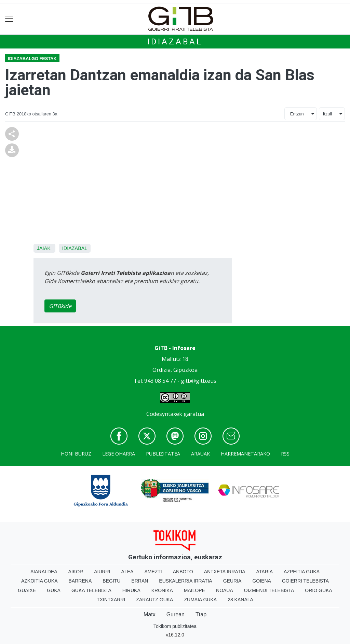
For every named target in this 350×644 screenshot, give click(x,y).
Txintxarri (111, 600)
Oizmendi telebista (269, 590)
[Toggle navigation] (9, 19)
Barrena (80, 581)
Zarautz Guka (154, 600)
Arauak (200, 454)
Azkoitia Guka (39, 581)
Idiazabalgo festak (32, 59)
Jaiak (44, 248)
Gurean (176, 614)
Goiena (261, 581)
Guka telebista (91, 590)
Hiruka (131, 590)
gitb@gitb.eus (199, 381)
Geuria (232, 581)
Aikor (76, 572)
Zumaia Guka (200, 600)
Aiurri (102, 572)
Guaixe (27, 590)
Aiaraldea (44, 572)
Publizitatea (163, 454)
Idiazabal (175, 42)
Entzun (297, 114)
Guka (54, 590)
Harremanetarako (245, 454)
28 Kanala (240, 600)
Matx (150, 614)
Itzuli (327, 114)
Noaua (225, 590)
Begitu (111, 581)
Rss (285, 454)
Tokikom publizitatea (175, 626)
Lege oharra (119, 454)
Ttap (201, 614)
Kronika (162, 590)
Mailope (194, 590)
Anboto (183, 572)
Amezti (153, 572)
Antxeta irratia (225, 572)
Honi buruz (76, 454)
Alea (127, 572)
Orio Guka (318, 590)
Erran (140, 581)
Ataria (264, 572)
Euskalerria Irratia (185, 581)
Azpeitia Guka (302, 572)
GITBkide (60, 306)
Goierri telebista (305, 581)
